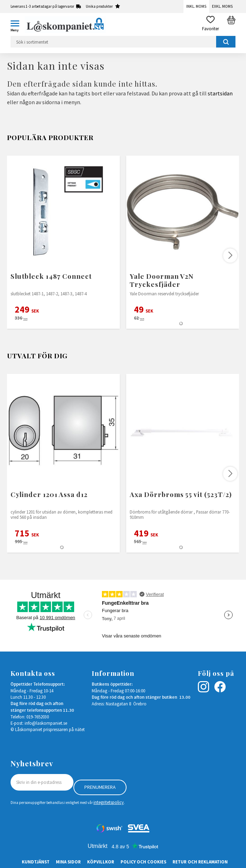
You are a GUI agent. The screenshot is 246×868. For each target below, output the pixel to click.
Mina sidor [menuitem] (68, 862)
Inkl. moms (196, 6)
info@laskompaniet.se (46, 723)
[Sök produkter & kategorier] (123, 42)
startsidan (220, 93)
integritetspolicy (109, 802)
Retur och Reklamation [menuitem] (200, 862)
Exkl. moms (222, 6)
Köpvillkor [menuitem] (101, 862)
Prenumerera (100, 787)
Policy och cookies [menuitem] (143, 862)
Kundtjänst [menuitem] (36, 862)
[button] (18, 25)
